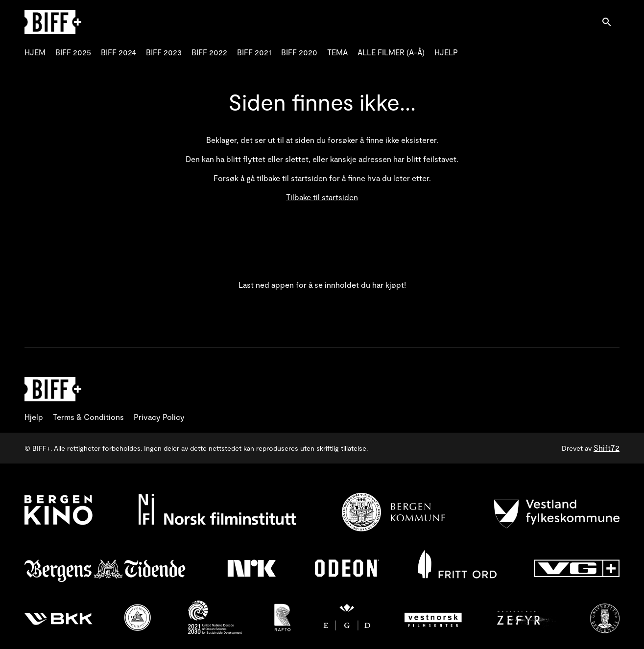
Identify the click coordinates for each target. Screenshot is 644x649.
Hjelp (34, 417)
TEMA (337, 52)
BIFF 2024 (119, 52)
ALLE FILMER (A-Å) (391, 52)
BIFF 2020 (299, 52)
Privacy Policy (159, 417)
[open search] (611, 22)
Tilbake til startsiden (322, 197)
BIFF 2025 (73, 52)
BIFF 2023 (164, 52)
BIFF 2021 (254, 52)
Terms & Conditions (88, 417)
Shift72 (607, 448)
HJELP (446, 52)
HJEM (35, 52)
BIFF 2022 (209, 52)
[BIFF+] (53, 389)
